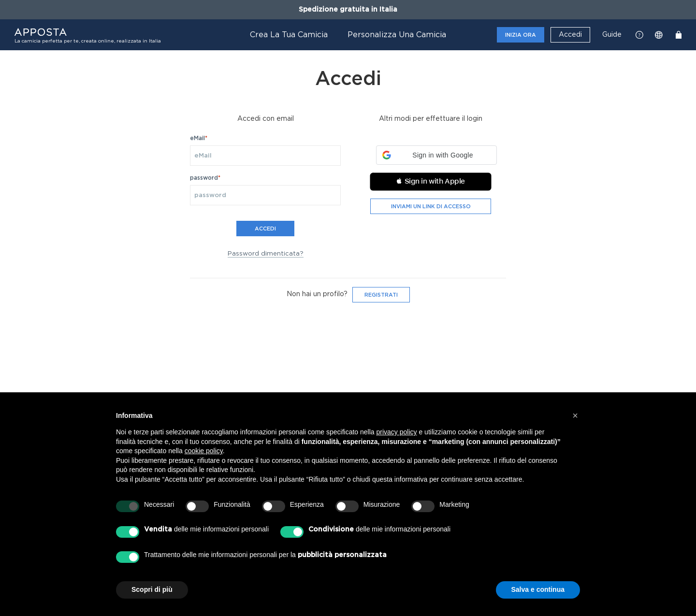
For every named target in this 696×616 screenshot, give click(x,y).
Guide (612, 35)
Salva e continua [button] (538, 589)
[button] (436, 155)
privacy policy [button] (397, 432)
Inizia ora (521, 35)
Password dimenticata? (266, 254)
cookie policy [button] (204, 451)
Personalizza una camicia (397, 35)
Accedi (570, 35)
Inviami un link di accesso (431, 207)
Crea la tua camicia (289, 35)
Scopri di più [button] (152, 589)
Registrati (381, 295)
